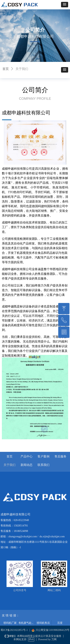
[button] (65, 5)
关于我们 (22, 69)
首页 (6, 69)
